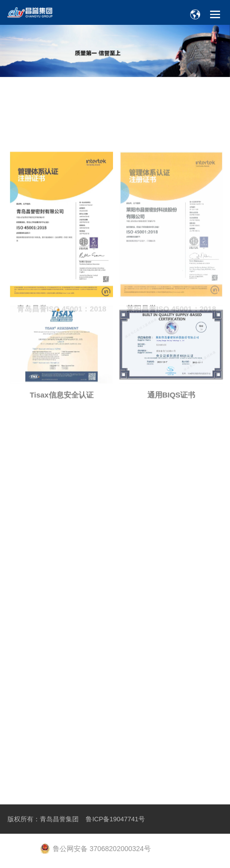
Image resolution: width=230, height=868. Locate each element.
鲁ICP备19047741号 (115, 819)
